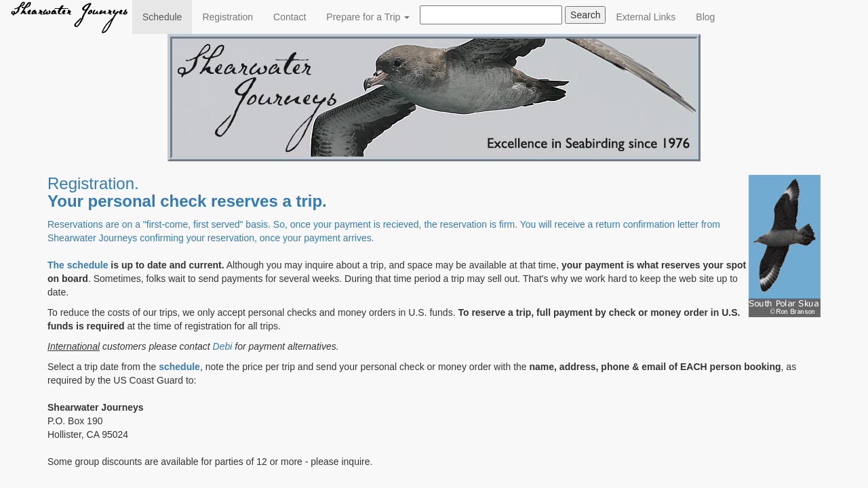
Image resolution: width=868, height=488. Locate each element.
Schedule (167, 16)
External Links (646, 17)
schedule (88, 265)
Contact (290, 17)
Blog (705, 17)
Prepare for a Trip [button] (368, 17)
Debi (223, 346)
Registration (228, 17)
